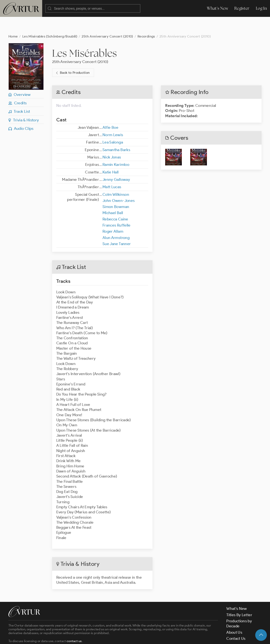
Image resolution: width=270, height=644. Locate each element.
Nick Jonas (112, 140)
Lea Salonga (113, 125)
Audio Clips (21, 112)
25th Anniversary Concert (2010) (107, 19)
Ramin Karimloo (116, 148)
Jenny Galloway (116, 163)
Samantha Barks (116, 133)
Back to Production (72, 56)
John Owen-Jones (119, 184)
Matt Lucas (112, 170)
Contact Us (236, 622)
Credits (18, 86)
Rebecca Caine (115, 202)
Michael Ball (113, 196)
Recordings (146, 19)
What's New (217, 8)
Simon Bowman (116, 190)
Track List (19, 95)
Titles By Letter (239, 598)
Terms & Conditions (76, 637)
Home (13, 19)
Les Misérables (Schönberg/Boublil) (50, 19)
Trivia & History (24, 103)
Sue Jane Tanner (117, 227)
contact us (74, 624)
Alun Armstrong (116, 221)
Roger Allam (113, 215)
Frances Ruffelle (117, 208)
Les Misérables (85, 36)
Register (242, 8)
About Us (234, 616)
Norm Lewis (113, 118)
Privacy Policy (108, 637)
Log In (261, 8)
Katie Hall (111, 155)
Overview (20, 78)
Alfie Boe (110, 111)
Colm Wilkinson (116, 178)
